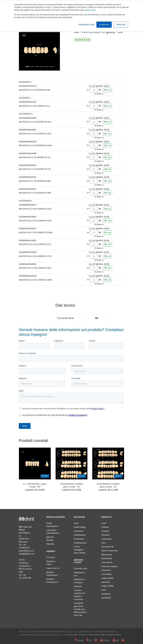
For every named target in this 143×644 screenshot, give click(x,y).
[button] (22, 50)
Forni (104, 543)
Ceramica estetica (109, 566)
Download (106, 594)
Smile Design (80, 527)
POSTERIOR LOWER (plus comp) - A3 (108, 485)
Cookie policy (71, 635)
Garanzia (78, 586)
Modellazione (80, 535)
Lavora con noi (53, 568)
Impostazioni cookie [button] (86, 25)
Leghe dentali (107, 578)
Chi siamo (51, 557)
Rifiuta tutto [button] (121, 25)
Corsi (104, 590)
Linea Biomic (107, 562)
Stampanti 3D (107, 547)
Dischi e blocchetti (109, 551)
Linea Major (107, 574)
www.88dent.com (26, 551)
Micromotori (106, 555)
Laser (76, 523)
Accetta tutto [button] (104, 25)
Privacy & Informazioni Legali (92, 635)
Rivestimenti (107, 558)
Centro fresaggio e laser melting (79, 550)
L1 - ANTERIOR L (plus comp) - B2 (35, 485)
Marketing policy (114, 635)
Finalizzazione (80, 543)
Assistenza (106, 598)
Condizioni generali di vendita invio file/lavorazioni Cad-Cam (80, 609)
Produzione (79, 539)
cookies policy (90, 10)
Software (105, 531)
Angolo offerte (107, 586)
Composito (106, 570)
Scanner (105, 527)
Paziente (50, 544)
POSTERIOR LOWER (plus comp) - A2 (71, 485)
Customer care (80, 568)
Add (108, 90)
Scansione (78, 531)
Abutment (106, 582)
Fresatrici (105, 535)
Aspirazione (107, 539)
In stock (79, 40)
